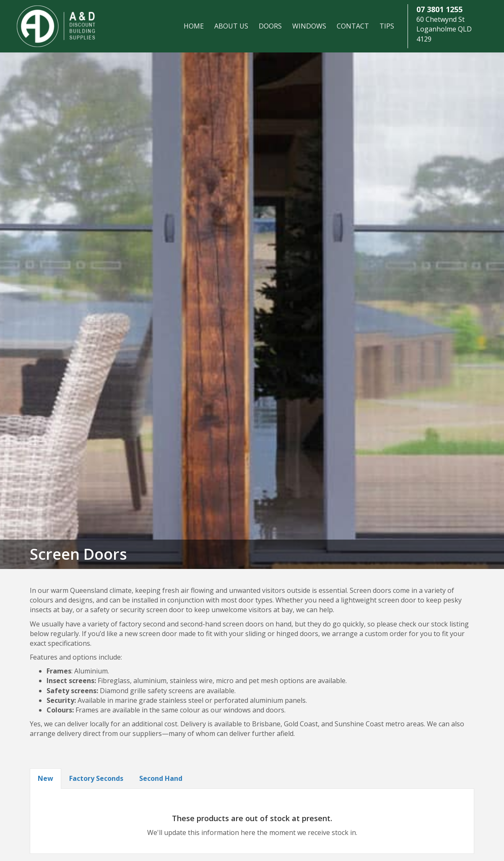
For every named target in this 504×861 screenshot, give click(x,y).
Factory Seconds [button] (96, 778)
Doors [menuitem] (270, 26)
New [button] (45, 778)
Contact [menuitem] (353, 26)
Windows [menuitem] (309, 26)
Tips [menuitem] (387, 26)
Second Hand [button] (161, 778)
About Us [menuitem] (231, 26)
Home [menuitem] (194, 26)
